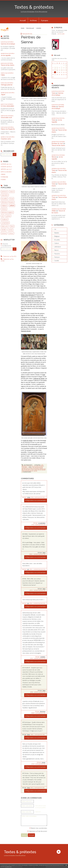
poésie (8, 216)
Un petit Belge (42, 523)
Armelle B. (43, 657)
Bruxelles (30, 466)
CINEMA (3, 174)
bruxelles (4, 198)
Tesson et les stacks (8, 65)
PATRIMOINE (4, 177)
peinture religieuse (27, 471)
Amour (11, 233)
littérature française (8, 202)
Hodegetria (25, 123)
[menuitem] (23, 20)
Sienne (41, 192)
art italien (36, 468)
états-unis (5, 226)
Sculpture (5, 219)
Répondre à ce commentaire (36, 500)
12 (57, 70)
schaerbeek (5, 223)
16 (66, 70)
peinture (4, 192)
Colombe (39, 28)
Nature (56, 250)
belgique (4, 205)
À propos (44, 20)
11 (55, 70)
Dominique (43, 711)
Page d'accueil (30, 28)
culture (12, 205)
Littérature (58, 247)
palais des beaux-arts (28, 470)
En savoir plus (8, 867)
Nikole (54, 157)
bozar (41, 468)
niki (28, 569)
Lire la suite (61, 34)
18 (55, 72)
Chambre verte (6, 139)
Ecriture (4, 233)
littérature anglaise (7, 212)
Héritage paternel (7, 85)
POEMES (3, 180)
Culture (36, 466)
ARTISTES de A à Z (6, 169)
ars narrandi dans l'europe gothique (32, 468)
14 (62, 70)
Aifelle (29, 497)
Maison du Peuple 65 (8, 129)
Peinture (24, 467)
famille (4, 230)
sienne (35, 471)
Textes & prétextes (34, 7)
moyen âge (43, 469)
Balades (57, 233)
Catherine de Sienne (39, 379)
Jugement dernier (26, 331)
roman (10, 230)
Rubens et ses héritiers (34, 54)
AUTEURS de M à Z (6, 167)
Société (57, 261)
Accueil (23, 20)
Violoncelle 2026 (6, 117)
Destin (23, 28)
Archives (33, 20)
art (3, 216)
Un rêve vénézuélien (7, 106)
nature (12, 192)
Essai (12, 198)
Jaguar (3, 94)
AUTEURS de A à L (6, 164)
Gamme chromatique (8, 44)
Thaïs (53, 197)
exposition (5, 195)
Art (42, 465)
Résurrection (32, 325)
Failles (3, 75)
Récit (12, 226)
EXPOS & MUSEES (6, 172)
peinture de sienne (40, 470)
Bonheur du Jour (57, 143)
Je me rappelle (6, 55)
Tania (44, 553)
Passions (41, 466)
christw (44, 762)
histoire (4, 209)
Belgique (24, 466)
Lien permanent (27, 465)
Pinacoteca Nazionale (36, 129)
